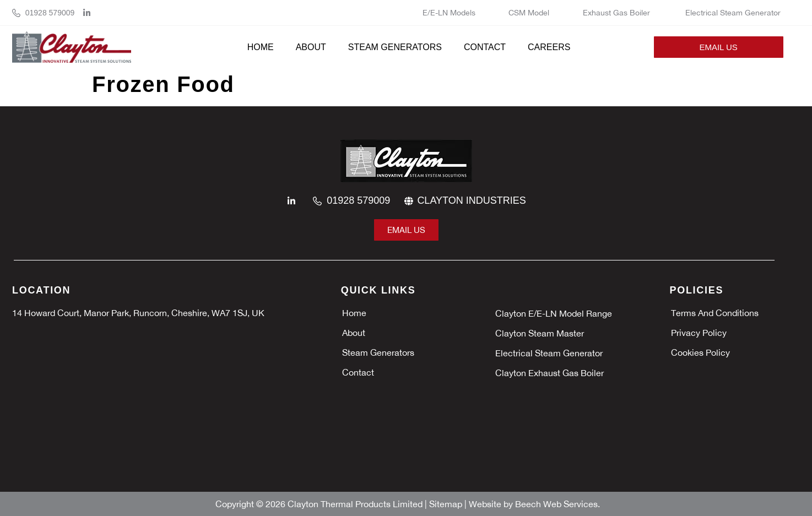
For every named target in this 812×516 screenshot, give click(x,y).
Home (261, 47)
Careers (549, 47)
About (311, 47)
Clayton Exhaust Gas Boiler (551, 373)
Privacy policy (699, 333)
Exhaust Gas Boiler (618, 13)
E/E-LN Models (449, 13)
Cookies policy (700, 352)
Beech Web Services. (557, 504)
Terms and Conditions (715, 313)
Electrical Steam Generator (733, 13)
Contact (485, 47)
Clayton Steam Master (541, 333)
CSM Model (529, 13)
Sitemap (447, 504)
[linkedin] (90, 13)
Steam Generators (395, 47)
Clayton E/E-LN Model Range (554, 313)
